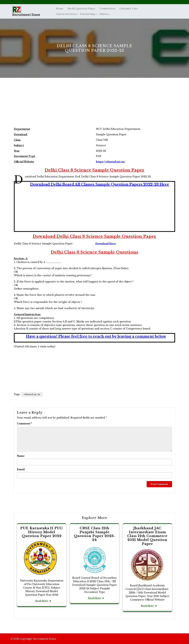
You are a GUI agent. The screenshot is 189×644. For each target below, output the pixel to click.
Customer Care (129, 9)
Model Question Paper (82, 9)
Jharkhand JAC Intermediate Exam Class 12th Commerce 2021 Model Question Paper (147, 536)
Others (103, 14)
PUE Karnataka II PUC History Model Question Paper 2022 (42, 532)
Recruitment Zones (26, 15)
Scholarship (87, 14)
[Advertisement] (94, 106)
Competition (107, 9)
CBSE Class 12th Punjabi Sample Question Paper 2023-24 (95, 534)
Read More (42, 601)
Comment (24, 424)
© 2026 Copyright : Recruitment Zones (33, 639)
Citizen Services (66, 14)
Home (60, 9)
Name (21, 456)
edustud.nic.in (32, 394)
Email (21, 469)
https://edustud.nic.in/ (111, 162)
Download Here (106, 244)
